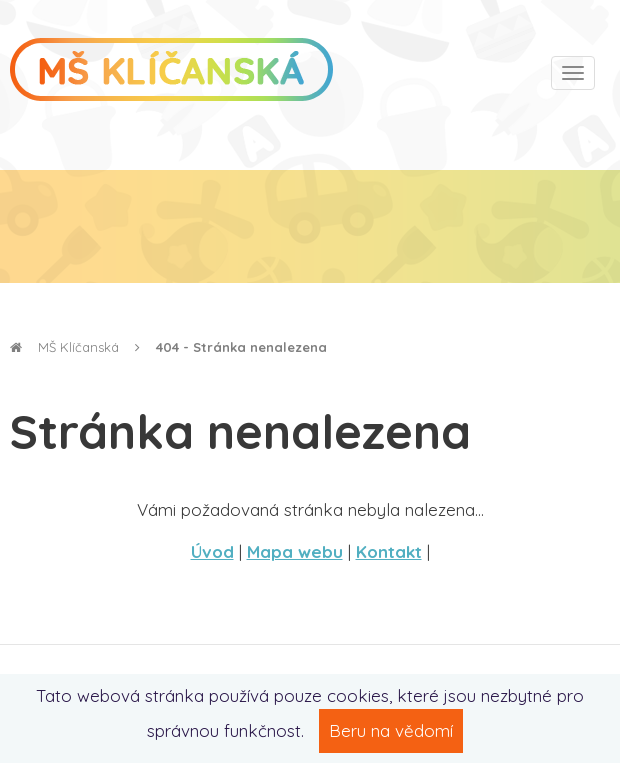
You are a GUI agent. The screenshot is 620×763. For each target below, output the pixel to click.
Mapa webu (295, 551)
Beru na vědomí (391, 730)
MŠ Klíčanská (64, 347)
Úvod (212, 551)
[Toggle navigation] (573, 73)
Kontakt (389, 551)
